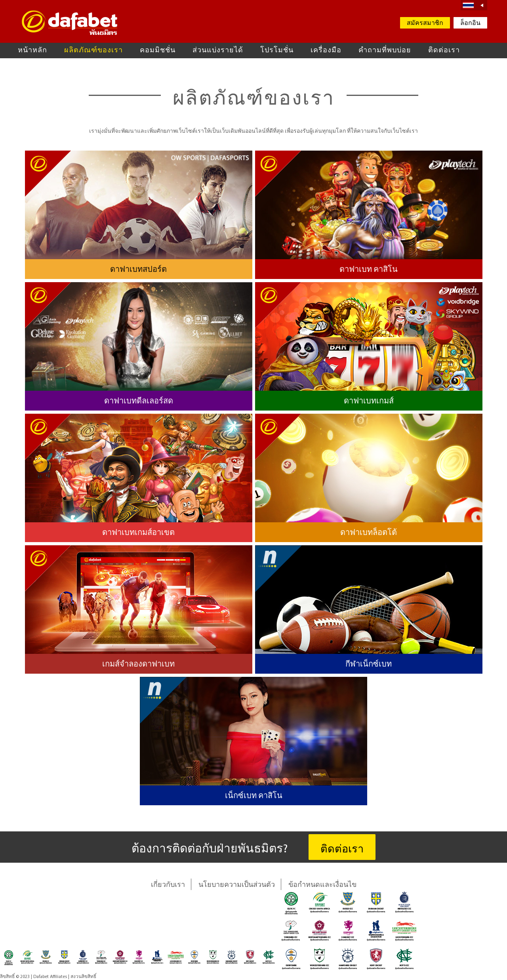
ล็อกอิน (470, 23)
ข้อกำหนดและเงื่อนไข (322, 885)
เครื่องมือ (326, 51)
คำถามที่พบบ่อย (385, 51)
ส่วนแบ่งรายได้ (218, 51)
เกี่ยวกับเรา (168, 885)
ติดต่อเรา (444, 51)
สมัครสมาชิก (425, 23)
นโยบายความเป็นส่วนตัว (237, 885)
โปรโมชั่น (277, 51)
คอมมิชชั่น (158, 51)
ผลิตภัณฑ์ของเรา (93, 51)
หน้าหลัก (32, 51)
